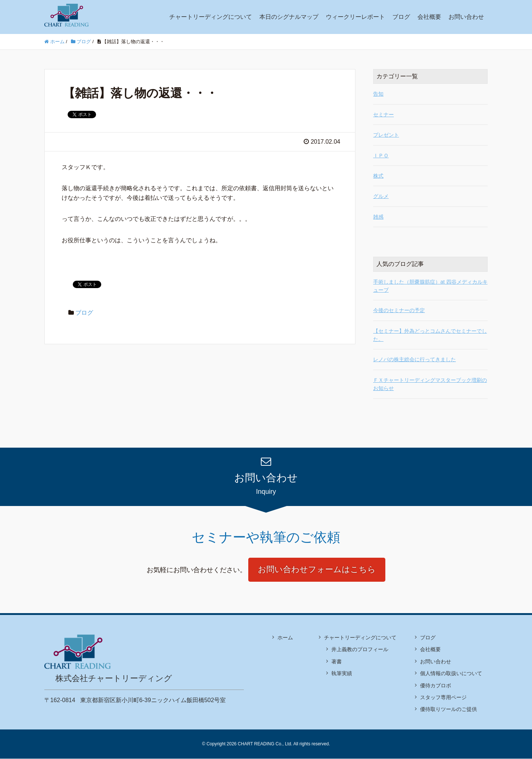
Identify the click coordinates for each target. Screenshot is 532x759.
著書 (337, 662)
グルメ (381, 196)
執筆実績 (342, 674)
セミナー (383, 114)
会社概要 (429, 17)
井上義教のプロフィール (360, 650)
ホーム (285, 638)
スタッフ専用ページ (443, 698)
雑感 (378, 217)
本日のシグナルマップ (289, 17)
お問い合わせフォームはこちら (317, 570)
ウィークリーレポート (355, 17)
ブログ (401, 17)
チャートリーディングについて (211, 17)
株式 (378, 176)
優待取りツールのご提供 (449, 710)
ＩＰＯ (381, 155)
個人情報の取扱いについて (451, 674)
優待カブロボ (436, 686)
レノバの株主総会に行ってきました (415, 359)
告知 (378, 94)
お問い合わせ (466, 17)
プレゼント (386, 135)
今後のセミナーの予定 (399, 310)
